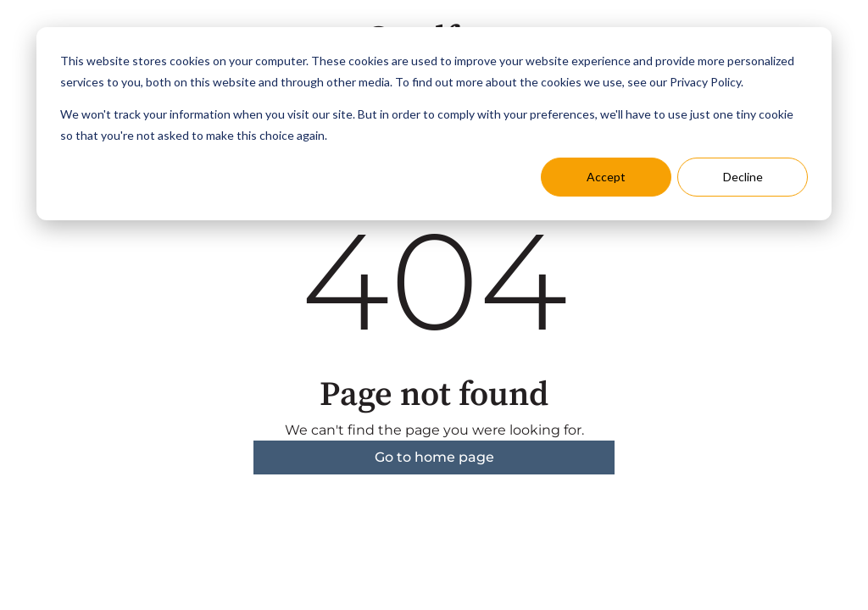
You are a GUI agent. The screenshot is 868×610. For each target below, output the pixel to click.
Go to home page (434, 457)
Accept (606, 177)
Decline (743, 177)
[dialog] (434, 124)
